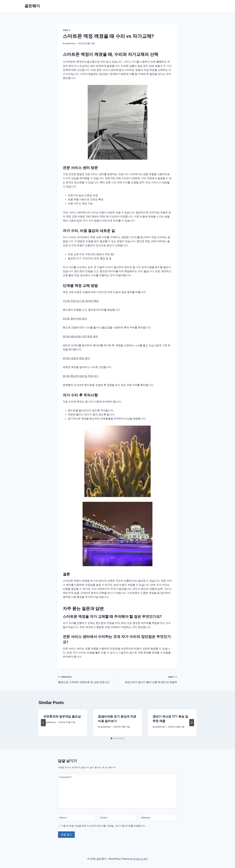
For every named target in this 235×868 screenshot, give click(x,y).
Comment (66, 777)
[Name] (77, 818)
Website (146, 818)
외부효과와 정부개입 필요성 (62, 716)
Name (64, 818)
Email (104, 818)
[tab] (112, 738)
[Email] (117, 818)
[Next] (192, 723)
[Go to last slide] (43, 723)
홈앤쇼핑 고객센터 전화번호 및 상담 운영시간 (86, 679)
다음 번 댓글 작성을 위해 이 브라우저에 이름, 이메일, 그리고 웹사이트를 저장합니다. (103, 826)
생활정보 (67, 30)
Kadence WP (140, 859)
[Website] (158, 818)
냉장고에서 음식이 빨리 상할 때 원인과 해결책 (149, 679)
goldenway (70, 43)
